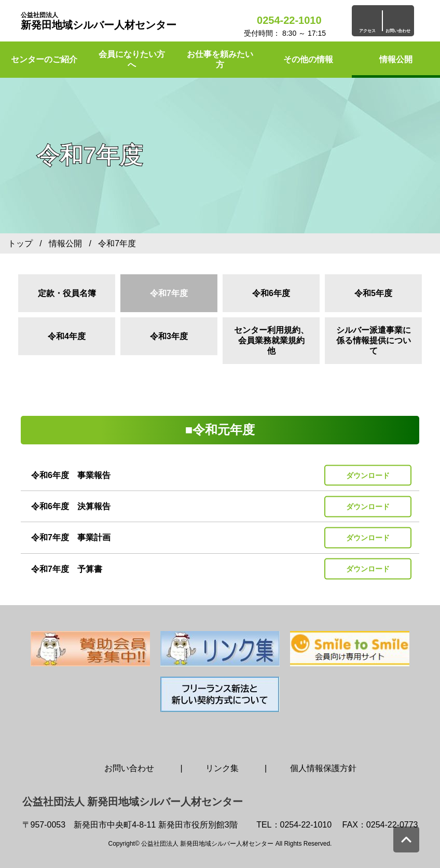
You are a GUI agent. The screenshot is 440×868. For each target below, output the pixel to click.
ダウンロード (368, 475)
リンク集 (222, 768)
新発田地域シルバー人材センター (99, 21)
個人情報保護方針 (323, 768)
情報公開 (396, 59)
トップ (20, 243)
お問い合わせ (129, 768)
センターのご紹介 (44, 59)
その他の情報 (308, 59)
